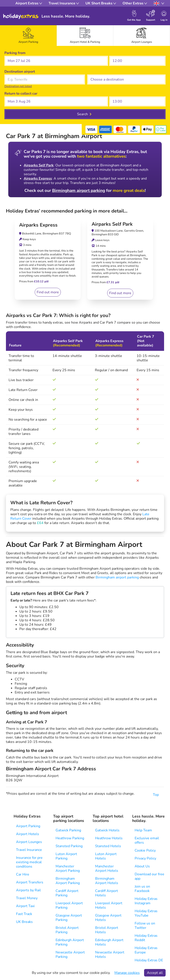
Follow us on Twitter (145, 926)
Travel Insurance (29, 850)
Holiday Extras (21, 16)
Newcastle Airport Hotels (110, 955)
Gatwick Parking (68, 830)
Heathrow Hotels (109, 838)
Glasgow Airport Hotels (108, 918)
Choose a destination (104, 72)
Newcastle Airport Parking (70, 955)
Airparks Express (38, 178)
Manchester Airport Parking (68, 868)
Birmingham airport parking (79, 191)
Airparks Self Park (39, 165)
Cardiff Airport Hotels (107, 893)
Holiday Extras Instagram (146, 901)
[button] (56, 61)
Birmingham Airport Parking (68, 881)
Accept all (155, 973)
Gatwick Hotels (107, 830)
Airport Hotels (28, 834)
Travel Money (27, 898)
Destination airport (20, 72)
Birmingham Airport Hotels (107, 881)
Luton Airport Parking (66, 856)
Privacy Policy (145, 858)
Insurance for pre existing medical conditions (29, 862)
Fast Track (24, 914)
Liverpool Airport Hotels (109, 905)
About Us (142, 866)
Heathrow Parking (70, 838)
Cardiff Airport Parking (67, 893)
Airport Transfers (30, 882)
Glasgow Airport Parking (69, 918)
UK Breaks (24, 922)
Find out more (48, 292)
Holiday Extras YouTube (146, 913)
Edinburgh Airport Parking (70, 942)
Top (158, 795)
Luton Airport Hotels (106, 856)
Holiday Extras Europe (146, 950)
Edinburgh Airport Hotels (109, 942)
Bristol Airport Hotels (107, 930)
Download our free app (149, 876)
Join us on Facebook (142, 889)
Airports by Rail (28, 890)
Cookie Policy (145, 850)
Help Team (143, 830)
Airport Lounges (29, 842)
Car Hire (23, 874)
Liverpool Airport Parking (69, 905)
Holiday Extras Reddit (146, 938)
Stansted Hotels (108, 846)
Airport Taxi (25, 906)
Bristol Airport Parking (67, 930)
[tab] (28, 36)
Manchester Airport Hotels (107, 868)
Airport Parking (28, 826)
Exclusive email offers (147, 840)
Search (82, 114)
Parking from (15, 53)
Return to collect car (21, 94)
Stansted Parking (69, 846)
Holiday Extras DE (149, 960)
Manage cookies (127, 973)
